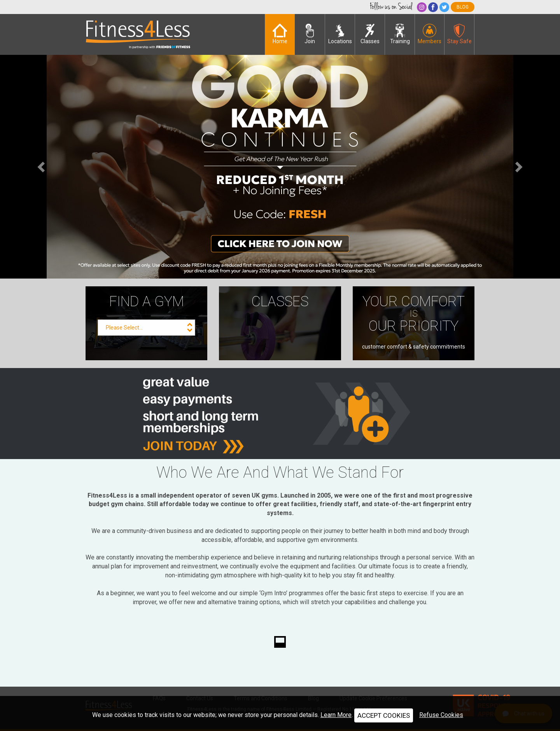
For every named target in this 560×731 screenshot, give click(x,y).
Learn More (336, 715)
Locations (340, 34)
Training (400, 34)
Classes (370, 34)
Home (280, 34)
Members (430, 34)
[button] (42, 167)
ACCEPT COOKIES (384, 715)
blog (463, 7)
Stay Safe (459, 34)
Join (310, 34)
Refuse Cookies (441, 715)
